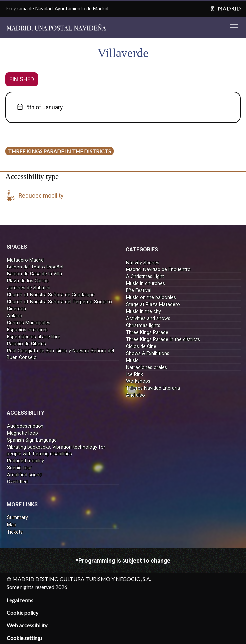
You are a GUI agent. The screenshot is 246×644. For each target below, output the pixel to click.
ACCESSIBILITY (26, 413)
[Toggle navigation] (234, 27)
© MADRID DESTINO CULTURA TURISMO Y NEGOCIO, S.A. (79, 579)
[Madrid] (225, 8)
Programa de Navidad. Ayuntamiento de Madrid (57, 8)
